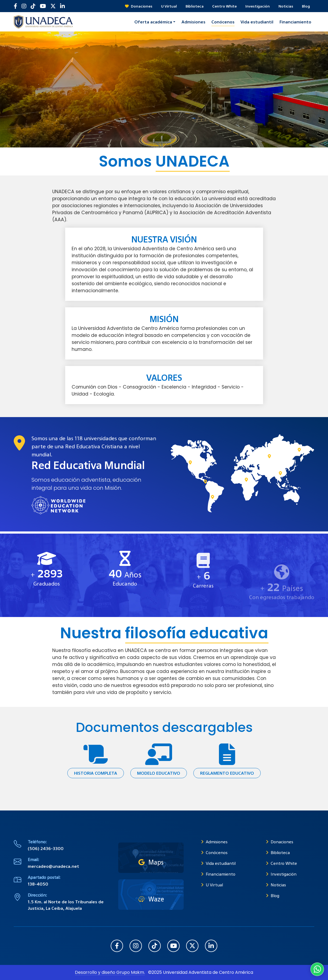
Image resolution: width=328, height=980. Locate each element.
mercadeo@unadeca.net (53, 866)
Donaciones (139, 6)
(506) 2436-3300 (46, 848)
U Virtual (169, 6)
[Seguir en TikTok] (33, 6)
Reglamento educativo (227, 773)
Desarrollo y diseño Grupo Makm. (110, 972)
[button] (155, 22)
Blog (306, 6)
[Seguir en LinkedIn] (62, 6)
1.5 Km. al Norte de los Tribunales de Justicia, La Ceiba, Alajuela (66, 905)
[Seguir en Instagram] (24, 6)
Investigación (258, 6)
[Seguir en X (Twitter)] (53, 6)
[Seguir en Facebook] (15, 6)
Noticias (286, 6)
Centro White (224, 6)
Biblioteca (195, 6)
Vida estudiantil (218, 863)
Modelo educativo (159, 773)
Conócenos (214, 852)
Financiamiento (218, 874)
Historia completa (96, 773)
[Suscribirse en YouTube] (43, 6)
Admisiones (214, 842)
